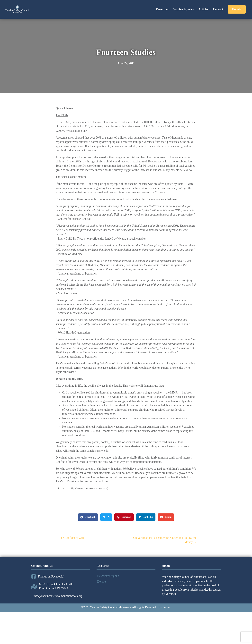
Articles (203, 9)
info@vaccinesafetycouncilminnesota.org (58, 596)
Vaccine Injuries (184, 9)
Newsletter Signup (108, 576)
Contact (218, 9)
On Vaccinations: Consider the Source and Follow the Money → (165, 540)
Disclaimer (164, 607)
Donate (101, 582)
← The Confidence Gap (70, 538)
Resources (162, 9)
